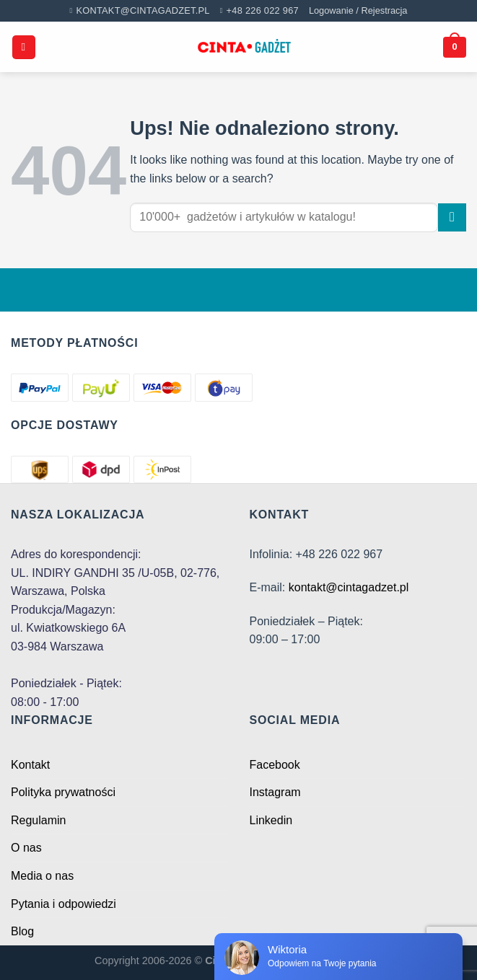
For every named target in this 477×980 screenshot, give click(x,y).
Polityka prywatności (63, 792)
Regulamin (38, 820)
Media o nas (42, 876)
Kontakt (30, 765)
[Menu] (24, 47)
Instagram (275, 792)
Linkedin (271, 820)
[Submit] (452, 217)
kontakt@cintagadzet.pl (349, 587)
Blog (22, 931)
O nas (26, 848)
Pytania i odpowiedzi (64, 904)
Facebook (275, 765)
